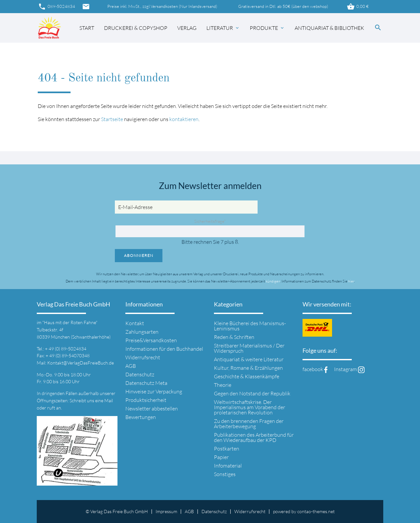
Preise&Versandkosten (151, 340)
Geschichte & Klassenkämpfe (247, 376)
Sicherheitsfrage (210, 221)
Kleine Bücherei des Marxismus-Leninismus (250, 326)
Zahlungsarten (142, 332)
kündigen (273, 281)
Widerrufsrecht (143, 357)
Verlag (187, 28)
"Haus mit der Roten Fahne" (70, 322)
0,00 (358, 7)
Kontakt (135, 323)
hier (351, 281)
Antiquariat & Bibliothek (329, 28)
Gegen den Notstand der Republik (252, 393)
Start (87, 28)
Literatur (223, 28)
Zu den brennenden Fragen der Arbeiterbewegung (249, 424)
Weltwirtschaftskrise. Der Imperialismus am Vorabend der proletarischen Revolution (250, 407)
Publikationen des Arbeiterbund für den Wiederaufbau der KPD (254, 437)
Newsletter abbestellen (152, 408)
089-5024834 (56, 7)
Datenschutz (140, 374)
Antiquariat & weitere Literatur (249, 359)
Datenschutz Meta (146, 383)
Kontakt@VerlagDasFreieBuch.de (81, 363)
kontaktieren (184, 119)
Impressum (166, 511)
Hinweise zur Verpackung (154, 391)
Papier (221, 457)
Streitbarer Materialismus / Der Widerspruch (249, 348)
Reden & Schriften (234, 337)
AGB (131, 366)
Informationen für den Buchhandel (164, 349)
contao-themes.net (316, 511)
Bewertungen (141, 417)
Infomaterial (228, 466)
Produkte (267, 28)
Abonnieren (139, 255)
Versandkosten (164, 6)
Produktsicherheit (146, 400)
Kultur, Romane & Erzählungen (248, 368)
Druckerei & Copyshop (136, 28)
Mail (109, 400)
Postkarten (227, 449)
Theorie (223, 385)
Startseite (112, 119)
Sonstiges (225, 474)
